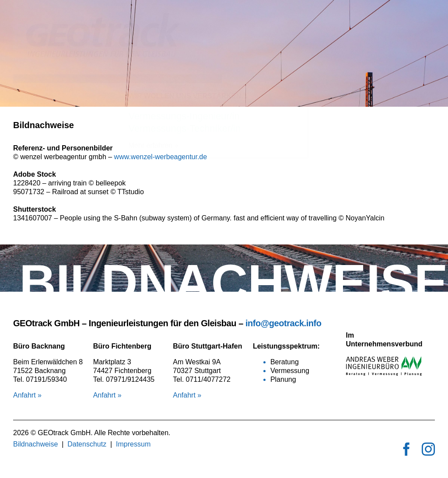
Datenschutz (87, 444)
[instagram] (428, 449)
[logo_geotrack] (117, 16)
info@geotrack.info (283, 323)
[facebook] (406, 449)
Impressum (133, 444)
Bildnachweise (35, 444)
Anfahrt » (27, 395)
